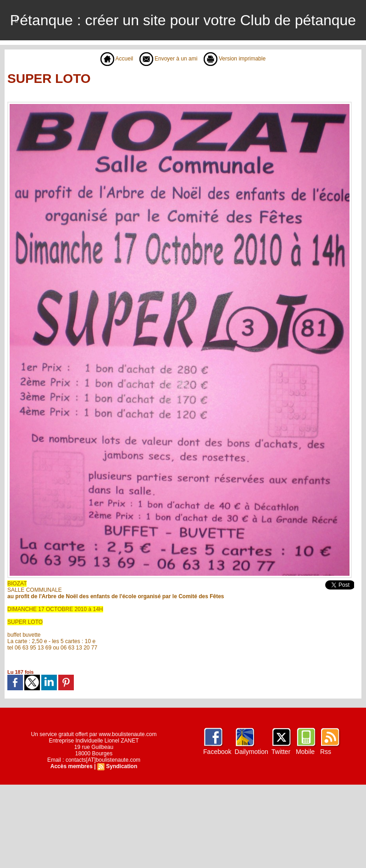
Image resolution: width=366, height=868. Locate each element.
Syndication (122, 766)
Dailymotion (252, 752)
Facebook (217, 752)
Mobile (305, 752)
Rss (326, 752)
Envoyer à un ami (169, 59)
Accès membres (72, 766)
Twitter (281, 752)
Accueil (117, 59)
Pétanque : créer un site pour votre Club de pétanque (183, 20)
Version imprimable (235, 59)
